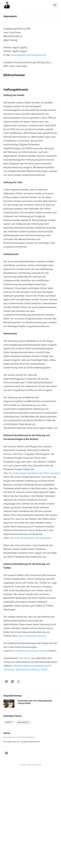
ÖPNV (9, 722)
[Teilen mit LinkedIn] (13, 682)
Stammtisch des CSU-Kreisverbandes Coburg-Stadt (35, 702)
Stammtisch (23, 722)
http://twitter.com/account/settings (29, 651)
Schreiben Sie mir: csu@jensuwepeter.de (22, 742)
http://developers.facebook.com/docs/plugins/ (34, 473)
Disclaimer (25, 658)
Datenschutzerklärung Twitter (31, 670)
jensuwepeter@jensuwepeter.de (29, 55)
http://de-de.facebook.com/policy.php (30, 538)
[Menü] (55, 5)
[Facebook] (6, 682)
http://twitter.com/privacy (32, 636)
